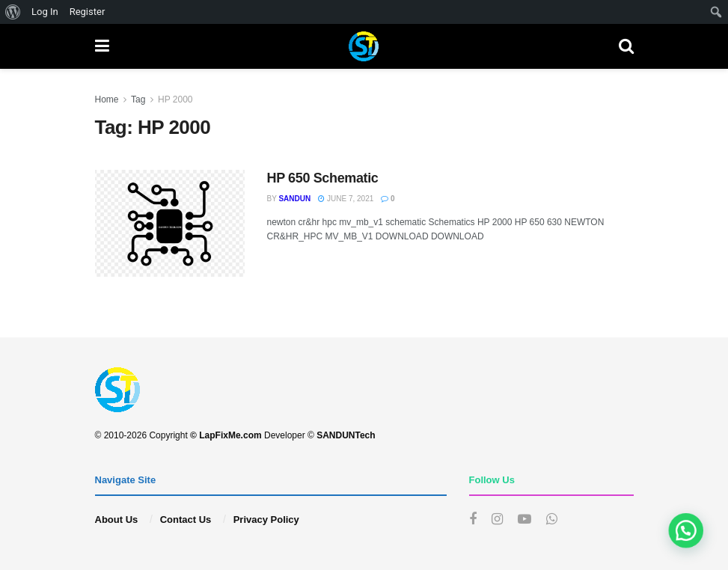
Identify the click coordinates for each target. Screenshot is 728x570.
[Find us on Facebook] (473, 520)
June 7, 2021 (346, 199)
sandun (294, 199)
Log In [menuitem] (45, 12)
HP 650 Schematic (323, 178)
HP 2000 (175, 99)
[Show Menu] (102, 46)
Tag (138, 99)
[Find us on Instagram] (497, 520)
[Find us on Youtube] (524, 520)
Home (107, 99)
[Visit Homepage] (364, 46)
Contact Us (186, 520)
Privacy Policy (266, 520)
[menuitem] (13, 12)
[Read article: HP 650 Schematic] (170, 223)
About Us (117, 520)
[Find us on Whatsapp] (552, 520)
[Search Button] (626, 46)
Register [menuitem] (88, 12)
